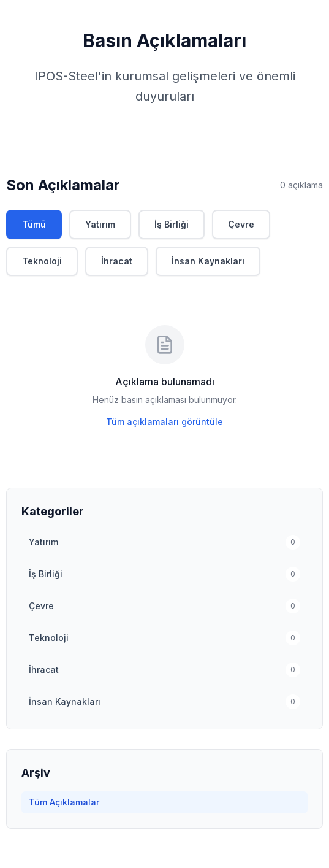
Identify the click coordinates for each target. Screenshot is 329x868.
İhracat (117, 261)
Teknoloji (42, 261)
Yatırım (100, 224)
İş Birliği (172, 224)
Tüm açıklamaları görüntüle (164, 422)
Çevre (241, 224)
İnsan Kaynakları (208, 261)
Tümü (34, 224)
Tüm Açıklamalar (64, 802)
